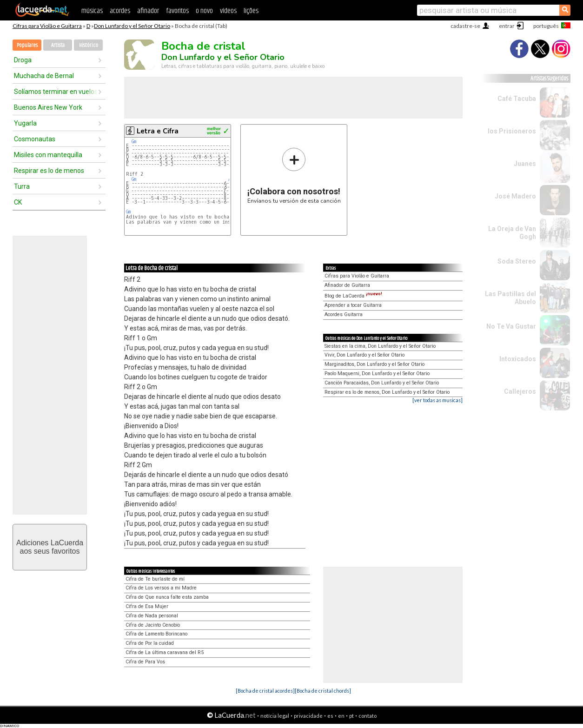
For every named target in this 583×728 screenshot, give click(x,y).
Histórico (89, 45)
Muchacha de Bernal (44, 76)
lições (251, 11)
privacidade (308, 716)
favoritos (177, 11)
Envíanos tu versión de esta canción (294, 175)
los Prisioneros (512, 131)
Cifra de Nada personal (152, 616)
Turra (22, 186)
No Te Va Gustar (511, 326)
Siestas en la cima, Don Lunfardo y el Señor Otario (380, 346)
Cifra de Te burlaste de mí (155, 579)
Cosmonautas (35, 139)
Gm (134, 142)
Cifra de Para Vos (145, 662)
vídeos (228, 11)
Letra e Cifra (158, 131)
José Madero (515, 196)
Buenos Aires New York (48, 107)
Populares (27, 45)
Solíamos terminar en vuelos (56, 92)
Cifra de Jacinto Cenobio (153, 625)
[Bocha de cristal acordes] (265, 691)
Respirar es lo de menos (49, 171)
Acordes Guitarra (344, 314)
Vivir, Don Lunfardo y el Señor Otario (364, 355)
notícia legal (275, 716)
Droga (23, 60)
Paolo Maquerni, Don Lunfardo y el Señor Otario (377, 374)
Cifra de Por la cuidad (150, 643)
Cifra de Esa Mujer (147, 606)
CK (18, 202)
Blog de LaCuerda (353, 296)
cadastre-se (465, 26)
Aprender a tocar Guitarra (353, 305)
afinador (148, 11)
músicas (92, 11)
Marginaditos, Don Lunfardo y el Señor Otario (374, 364)
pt (351, 716)
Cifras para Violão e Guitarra (47, 26)
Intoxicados (518, 359)
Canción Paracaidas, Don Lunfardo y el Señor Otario (382, 383)
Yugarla (25, 123)
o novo (204, 11)
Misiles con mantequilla (48, 155)
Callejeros (520, 391)
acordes (120, 11)
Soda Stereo (517, 261)
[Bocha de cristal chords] (323, 691)
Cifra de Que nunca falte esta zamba (167, 597)
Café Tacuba (517, 99)
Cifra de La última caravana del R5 (165, 652)
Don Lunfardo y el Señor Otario (132, 26)
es (330, 716)
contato (368, 716)
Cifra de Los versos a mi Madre (161, 588)
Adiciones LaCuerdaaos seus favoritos (50, 547)
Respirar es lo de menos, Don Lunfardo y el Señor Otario (387, 392)
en (341, 716)
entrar (507, 26)
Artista (58, 45)
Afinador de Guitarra (347, 285)
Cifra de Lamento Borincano (156, 634)
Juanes (525, 164)
